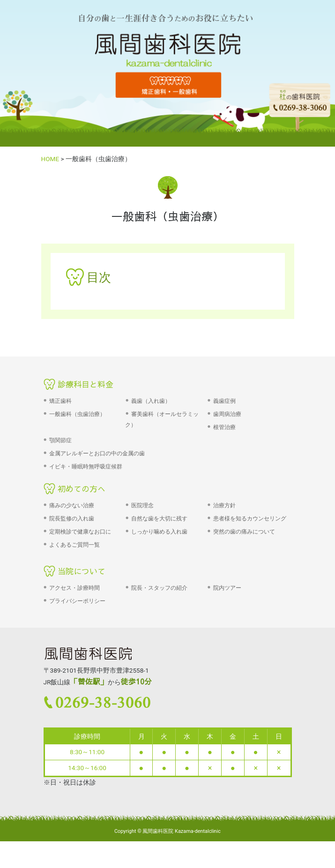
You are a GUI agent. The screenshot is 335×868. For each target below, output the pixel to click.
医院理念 (142, 505)
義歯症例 (224, 401)
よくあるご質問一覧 (74, 545)
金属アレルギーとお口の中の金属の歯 (97, 453)
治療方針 (224, 505)
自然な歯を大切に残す (159, 519)
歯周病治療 (227, 414)
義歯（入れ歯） (151, 401)
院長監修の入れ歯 (72, 519)
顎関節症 (60, 440)
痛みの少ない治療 (72, 505)
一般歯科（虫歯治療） (77, 414)
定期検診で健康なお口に (80, 532)
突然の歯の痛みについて (244, 532)
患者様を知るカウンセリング (250, 519)
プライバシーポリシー (77, 601)
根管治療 (224, 427)
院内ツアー (227, 588)
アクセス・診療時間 (74, 588)
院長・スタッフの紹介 (159, 588)
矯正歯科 (60, 401)
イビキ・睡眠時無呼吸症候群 (86, 467)
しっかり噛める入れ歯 (159, 532)
